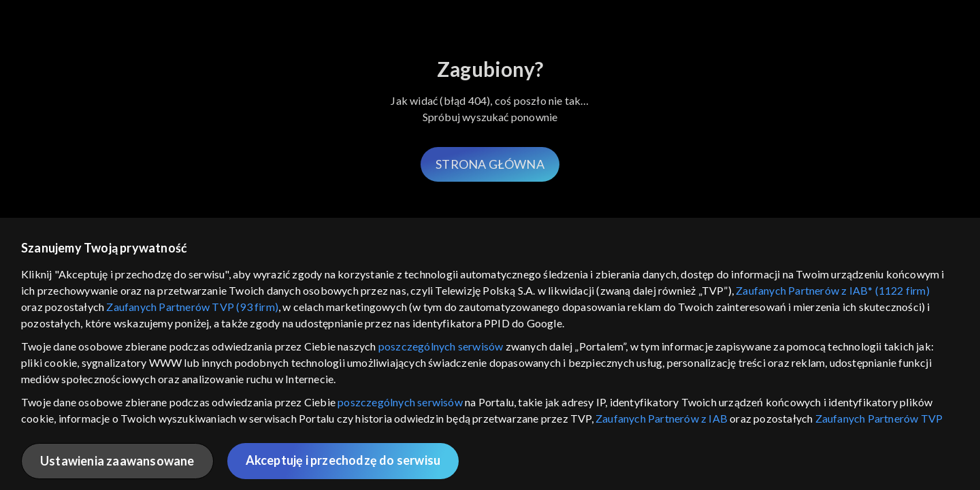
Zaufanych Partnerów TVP (879, 418)
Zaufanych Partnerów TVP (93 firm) (192, 307)
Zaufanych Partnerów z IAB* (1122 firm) (833, 290)
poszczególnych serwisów (441, 346)
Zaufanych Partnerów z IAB (661, 418)
